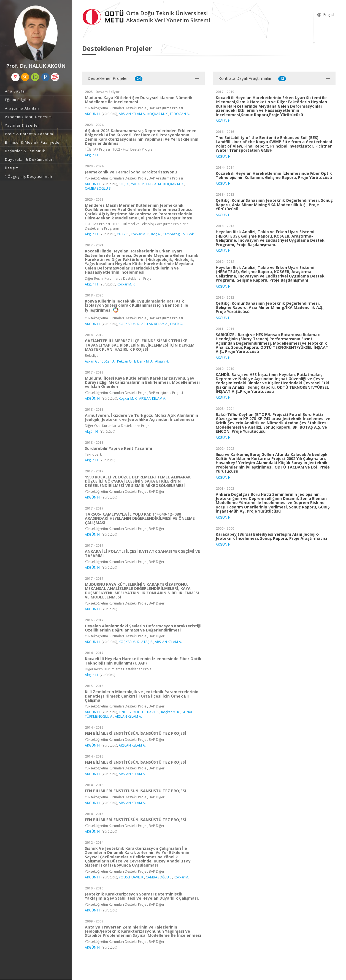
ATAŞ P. (147, 642)
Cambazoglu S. (174, 234)
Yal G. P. (123, 234)
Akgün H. (92, 155)
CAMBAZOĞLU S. (98, 188)
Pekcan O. (125, 361)
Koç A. (156, 234)
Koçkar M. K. (140, 234)
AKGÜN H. (93, 114)
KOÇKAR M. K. (158, 114)
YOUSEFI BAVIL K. (146, 712)
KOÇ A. (124, 184)
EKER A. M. (154, 184)
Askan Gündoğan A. (100, 361)
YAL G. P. (138, 184)
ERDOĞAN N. (180, 114)
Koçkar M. (181, 877)
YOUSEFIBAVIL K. (131, 877)
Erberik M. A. (144, 361)
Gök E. (192, 234)
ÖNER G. (176, 324)
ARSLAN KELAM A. (132, 114)
